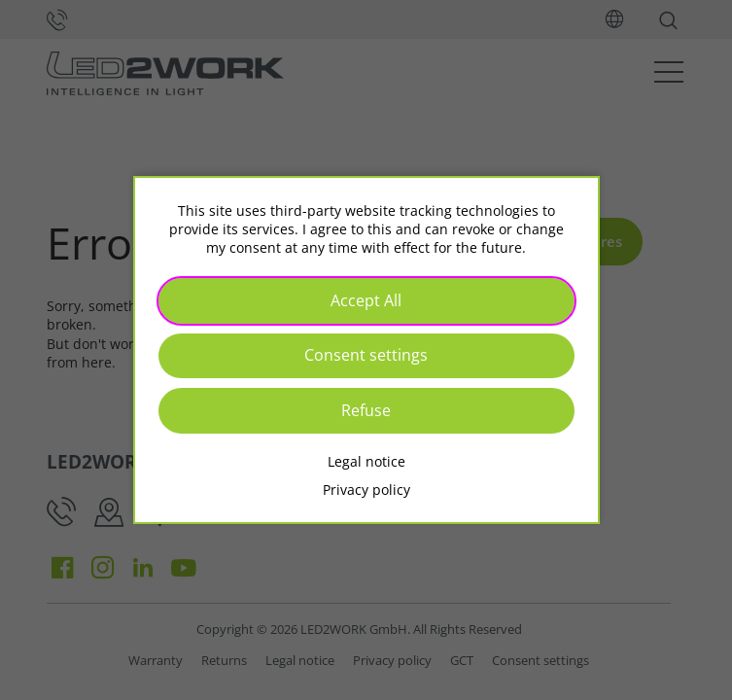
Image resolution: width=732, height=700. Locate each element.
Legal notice (366, 461)
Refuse (366, 410)
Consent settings (366, 355)
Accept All (366, 300)
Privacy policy (366, 490)
